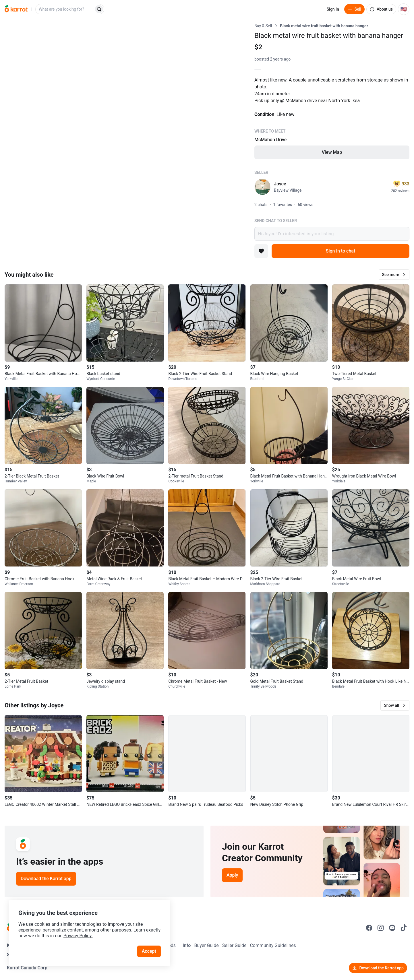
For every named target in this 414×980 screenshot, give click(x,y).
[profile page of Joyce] (262, 187)
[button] (394, 275)
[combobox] (65, 9)
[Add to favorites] (261, 251)
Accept (149, 951)
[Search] (99, 9)
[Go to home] (16, 9)
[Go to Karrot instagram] (381, 928)
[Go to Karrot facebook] (369, 928)
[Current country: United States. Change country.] (404, 9)
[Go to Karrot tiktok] (404, 928)
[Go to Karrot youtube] (392, 928)
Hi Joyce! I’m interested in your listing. (332, 234)
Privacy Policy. (78, 936)
